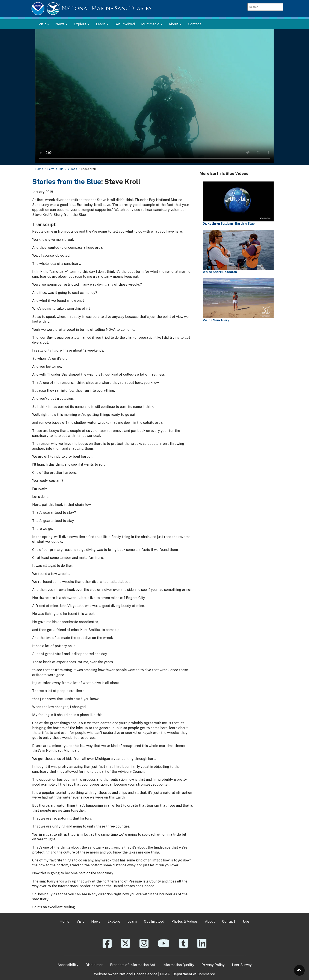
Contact (195, 24)
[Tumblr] (183, 946)
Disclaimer (94, 965)
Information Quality (178, 965)
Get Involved (125, 24)
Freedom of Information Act (133, 965)
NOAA (165, 974)
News (96, 921)
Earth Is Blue (55, 169)
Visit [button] (44, 24)
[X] (126, 946)
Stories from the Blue (67, 182)
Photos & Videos (185, 921)
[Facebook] (107, 946)
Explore (114, 921)
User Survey (242, 965)
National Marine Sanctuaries (106, 8)
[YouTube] (164, 946)
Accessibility (68, 965)
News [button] (61, 24)
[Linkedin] (202, 946)
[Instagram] (144, 946)
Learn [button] (102, 24)
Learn (132, 921)
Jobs (246, 921)
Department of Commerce (194, 974)
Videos (72, 169)
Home (39, 169)
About (210, 921)
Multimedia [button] (152, 24)
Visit (80, 921)
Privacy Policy (213, 965)
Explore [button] (82, 24)
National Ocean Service (138, 974)
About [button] (175, 24)
